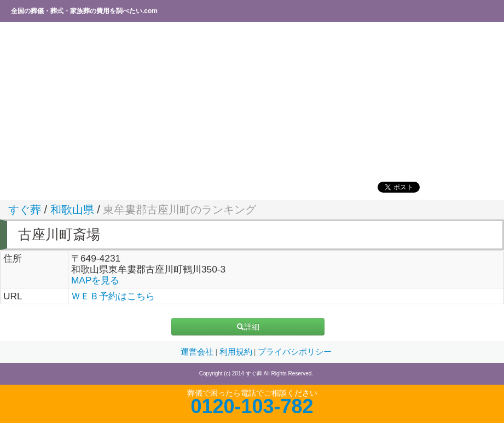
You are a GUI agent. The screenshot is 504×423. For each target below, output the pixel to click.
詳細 (248, 327)
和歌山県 (72, 210)
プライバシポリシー (295, 352)
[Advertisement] (252, 101)
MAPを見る (95, 280)
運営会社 (198, 352)
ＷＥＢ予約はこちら (113, 296)
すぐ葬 (25, 210)
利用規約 (237, 352)
